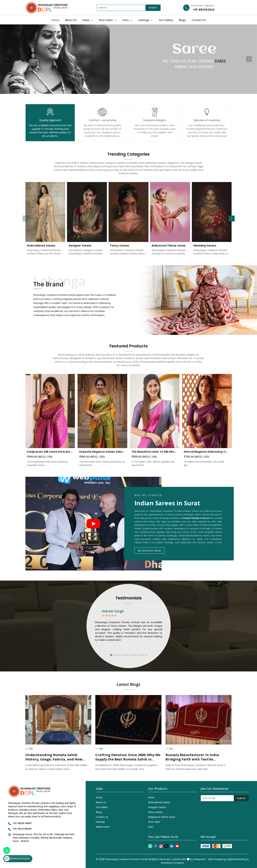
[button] (232, 219)
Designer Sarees (157, 807)
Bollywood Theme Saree (162, 817)
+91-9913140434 (204, 10)
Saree (88, 20)
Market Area (103, 827)
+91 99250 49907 (22, 823)
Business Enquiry (17, 859)
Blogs (182, 20)
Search (153, 8)
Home (55, 20)
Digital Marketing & (238, 859)
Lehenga (146, 20)
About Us (71, 20)
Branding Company (172, 863)
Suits (127, 20)
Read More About (149, 551)
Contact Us (199, 20)
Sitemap (100, 822)
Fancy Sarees (155, 812)
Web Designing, (217, 859)
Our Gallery (166, 20)
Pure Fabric (108, 20)
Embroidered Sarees (159, 802)
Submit (241, 798)
